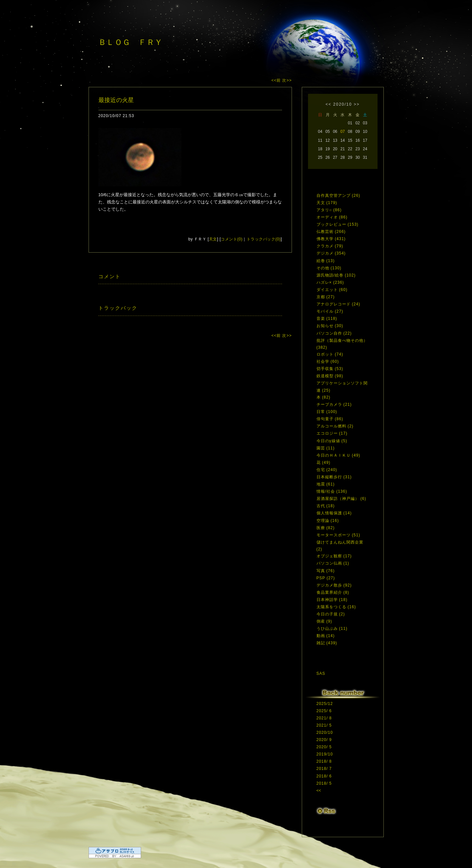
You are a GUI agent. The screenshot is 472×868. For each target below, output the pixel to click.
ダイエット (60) (332, 290)
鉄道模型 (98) (330, 376)
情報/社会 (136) (332, 491)
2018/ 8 (324, 761)
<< (328, 104)
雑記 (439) (327, 643)
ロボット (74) (330, 354)
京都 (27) (326, 297)
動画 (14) (326, 636)
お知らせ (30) (330, 326)
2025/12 (325, 704)
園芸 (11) (326, 448)
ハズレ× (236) (330, 282)
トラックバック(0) (264, 239)
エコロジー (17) (332, 433)
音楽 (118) (327, 319)
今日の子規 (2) (331, 614)
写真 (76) (326, 571)
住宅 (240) (327, 470)
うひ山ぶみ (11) (332, 629)
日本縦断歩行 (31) (334, 477)
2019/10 (325, 754)
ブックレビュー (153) (338, 224)
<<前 (277, 80)
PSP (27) (326, 578)
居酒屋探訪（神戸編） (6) (341, 499)
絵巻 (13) (326, 261)
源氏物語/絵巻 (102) (336, 275)
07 (343, 132)
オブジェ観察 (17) (334, 556)
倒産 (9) (324, 621)
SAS (321, 673)
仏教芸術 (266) (331, 232)
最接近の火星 (116, 100)
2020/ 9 (324, 740)
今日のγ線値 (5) (332, 441)
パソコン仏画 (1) (333, 563)
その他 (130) (329, 268)
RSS (326, 811)
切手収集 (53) (330, 369)
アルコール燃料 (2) (335, 426)
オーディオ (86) (332, 217)
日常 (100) (327, 412)
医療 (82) (326, 528)
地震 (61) (326, 484)
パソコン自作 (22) (334, 333)
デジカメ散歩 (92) (334, 585)
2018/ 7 (324, 769)
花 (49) (324, 463)
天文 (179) (327, 203)
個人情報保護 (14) (334, 513)
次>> (287, 80)
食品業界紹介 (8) (333, 592)
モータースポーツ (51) (339, 535)
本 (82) (324, 397)
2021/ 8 (324, 718)
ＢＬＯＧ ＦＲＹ (131, 42)
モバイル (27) (330, 311)
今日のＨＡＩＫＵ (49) (339, 455)
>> (357, 104)
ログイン (329, 824)
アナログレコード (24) (339, 304)
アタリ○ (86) (329, 210)
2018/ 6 (324, 776)
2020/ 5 (324, 747)
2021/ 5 (324, 725)
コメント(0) (232, 239)
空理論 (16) (328, 521)
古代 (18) (326, 506)
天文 (213, 239)
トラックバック (118, 308)
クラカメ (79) (330, 246)
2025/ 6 (324, 711)
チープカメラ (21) (334, 404)
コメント (110, 276)
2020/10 (343, 104)
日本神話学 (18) (332, 600)
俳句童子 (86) (330, 419)
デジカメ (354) (331, 253)
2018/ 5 (324, 783)
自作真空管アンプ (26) (339, 196)
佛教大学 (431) (331, 239)
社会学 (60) (328, 362)
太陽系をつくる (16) (336, 607)
